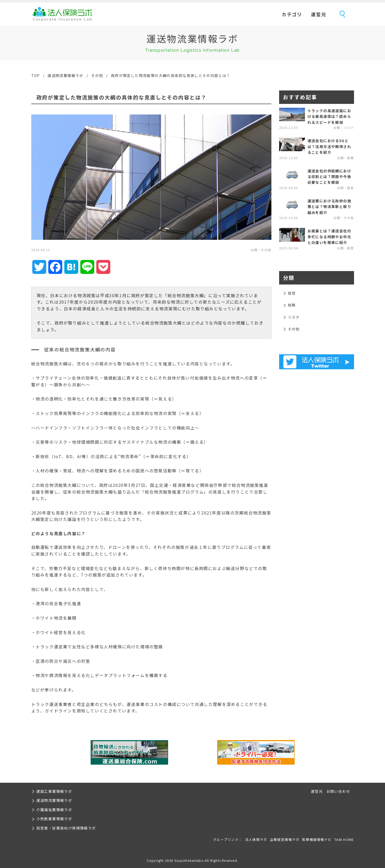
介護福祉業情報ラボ (54, 810)
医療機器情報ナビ (317, 839)
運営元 (319, 14)
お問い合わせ (338, 791)
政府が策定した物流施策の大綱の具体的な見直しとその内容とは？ (171, 75)
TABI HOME (344, 839)
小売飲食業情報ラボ (54, 819)
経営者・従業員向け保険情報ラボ (66, 828)
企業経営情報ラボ (285, 839)
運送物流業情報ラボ (65, 75)
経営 (292, 293)
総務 (292, 305)
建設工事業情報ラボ (54, 791)
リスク (294, 317)
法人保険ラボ (62, 14)
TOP (36, 75)
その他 (97, 75)
